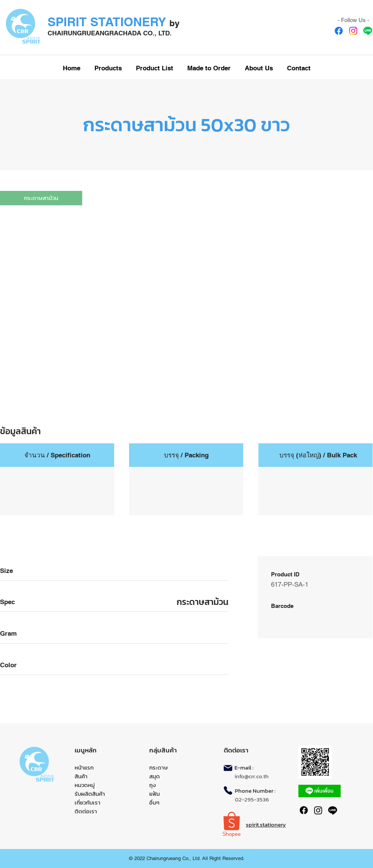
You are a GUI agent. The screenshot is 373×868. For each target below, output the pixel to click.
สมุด (155, 776)
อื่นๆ (154, 802)
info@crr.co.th (252, 776)
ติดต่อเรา (86, 811)
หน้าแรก (84, 767)
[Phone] (228, 790)
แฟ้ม (155, 794)
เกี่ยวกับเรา (88, 802)
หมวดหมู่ (85, 785)
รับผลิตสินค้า (90, 794)
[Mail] (228, 768)
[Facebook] (339, 31)
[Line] (368, 31)
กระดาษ (159, 767)
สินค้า (81, 776)
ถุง (152, 785)
